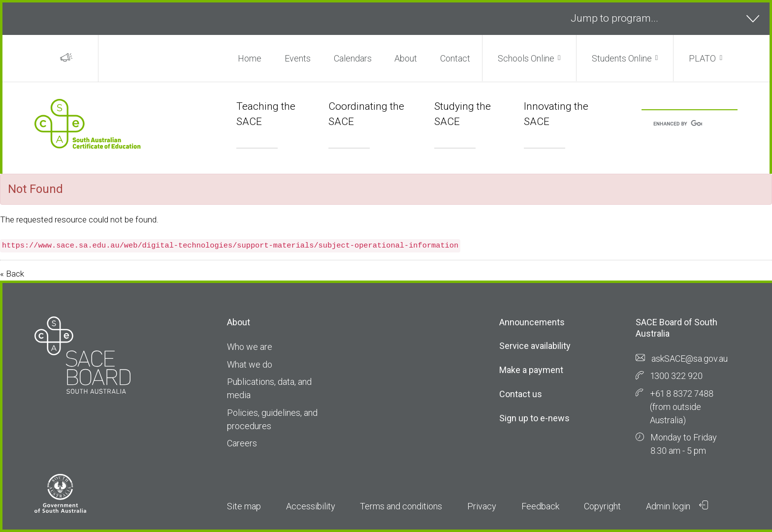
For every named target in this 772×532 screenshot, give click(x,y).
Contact (455, 58)
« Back (12, 274)
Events (298, 58)
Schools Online (526, 58)
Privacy (482, 506)
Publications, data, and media (269, 388)
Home (250, 58)
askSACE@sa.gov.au (690, 359)
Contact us (521, 394)
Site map (244, 506)
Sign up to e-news (534, 418)
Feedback (540, 506)
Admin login (677, 506)
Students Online (622, 58)
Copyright (602, 506)
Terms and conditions (401, 506)
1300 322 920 (676, 376)
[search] (678, 124)
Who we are (250, 347)
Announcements (532, 322)
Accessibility (311, 506)
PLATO (702, 58)
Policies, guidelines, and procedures (272, 419)
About (406, 58)
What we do (250, 364)
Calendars (353, 58)
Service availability (535, 346)
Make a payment (531, 370)
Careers (242, 443)
